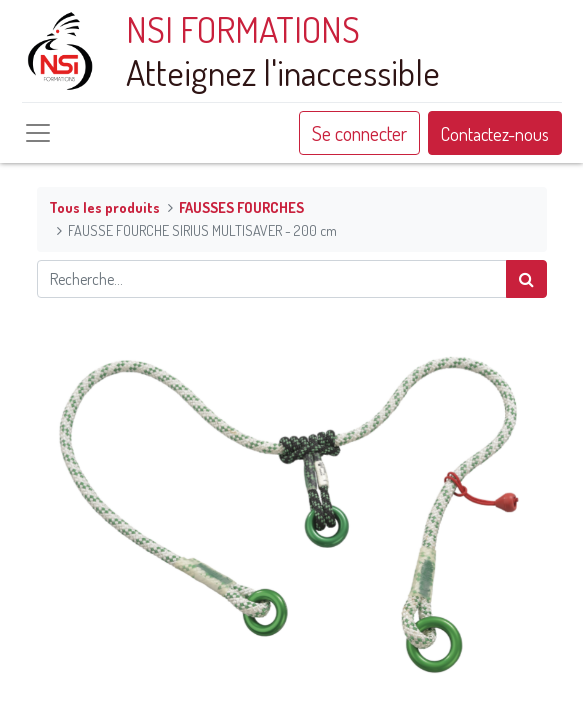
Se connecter (359, 133)
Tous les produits (104, 207)
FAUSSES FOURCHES (241, 207)
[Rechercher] (526, 279)
